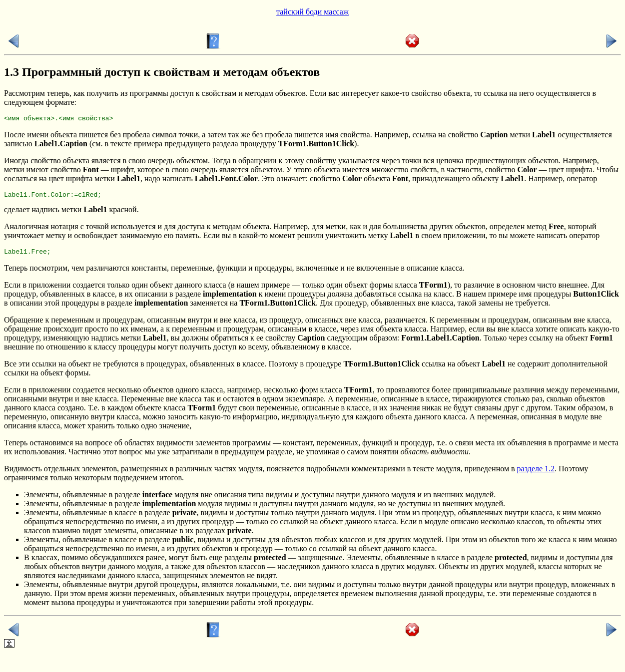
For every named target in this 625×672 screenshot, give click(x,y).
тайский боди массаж (312, 12)
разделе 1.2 (536, 473)
